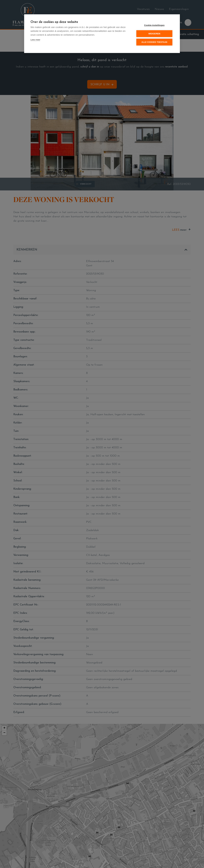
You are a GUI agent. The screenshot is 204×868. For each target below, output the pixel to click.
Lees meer (35, 40)
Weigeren (154, 34)
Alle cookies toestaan (154, 42)
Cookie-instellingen (154, 25)
